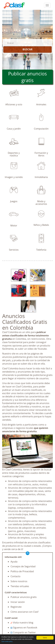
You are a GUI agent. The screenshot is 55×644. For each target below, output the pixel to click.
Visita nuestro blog (22, 623)
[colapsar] (47, 5)
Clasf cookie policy (7, 642)
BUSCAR (27, 49)
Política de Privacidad (22, 571)
